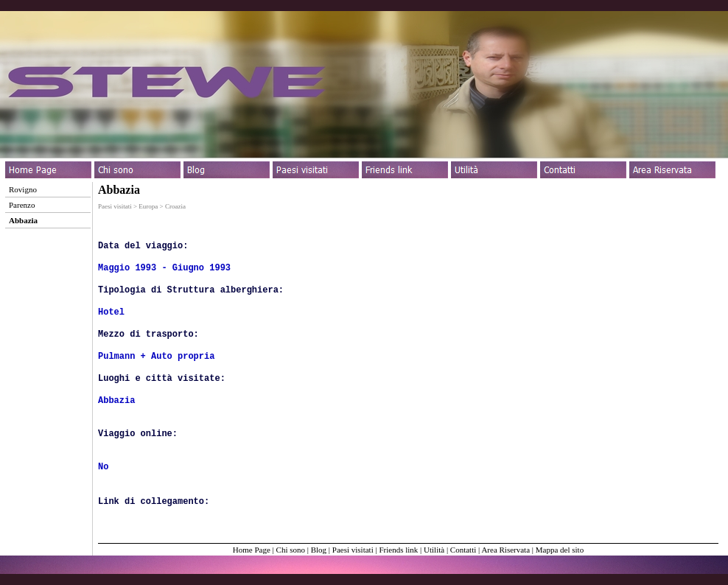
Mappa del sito (560, 550)
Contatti (463, 550)
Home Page (252, 550)
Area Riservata (505, 550)
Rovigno (23, 189)
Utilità (434, 550)
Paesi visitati (353, 550)
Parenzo (22, 205)
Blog (319, 550)
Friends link (398, 550)
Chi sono (291, 550)
